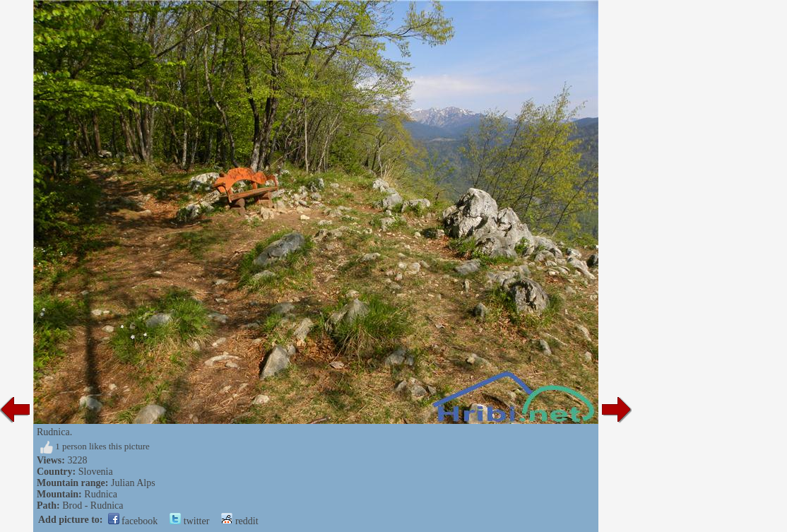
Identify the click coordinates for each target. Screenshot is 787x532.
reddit (239, 521)
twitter (189, 521)
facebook (133, 521)
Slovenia (96, 472)
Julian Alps (133, 483)
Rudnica (101, 494)
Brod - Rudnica (93, 506)
